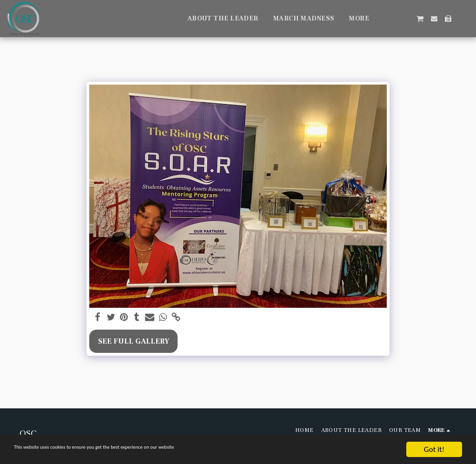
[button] (392, 19)
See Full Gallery (134, 341)
